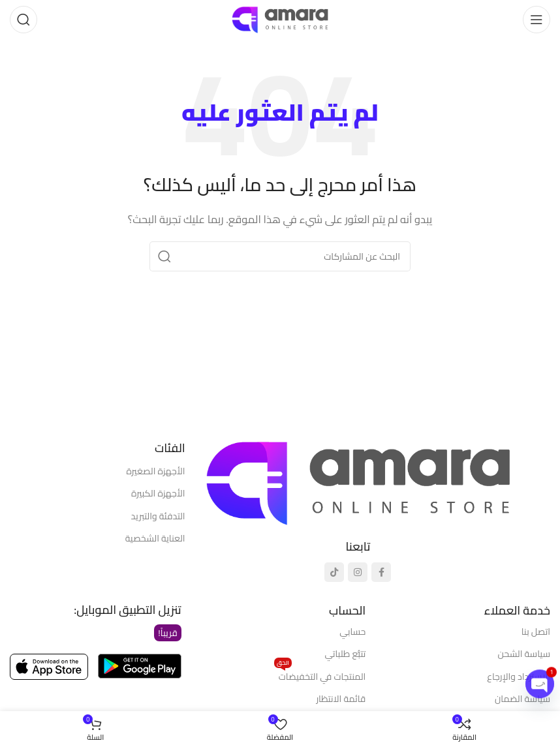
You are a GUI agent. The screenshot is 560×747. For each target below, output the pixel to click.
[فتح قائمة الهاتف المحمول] (537, 20)
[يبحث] (23, 20)
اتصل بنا (536, 632)
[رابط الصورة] (358, 481)
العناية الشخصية (155, 538)
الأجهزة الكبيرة (158, 493)
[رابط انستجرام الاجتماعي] (358, 572)
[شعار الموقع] (280, 19)
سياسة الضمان (522, 699)
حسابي (352, 632)
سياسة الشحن (524, 654)
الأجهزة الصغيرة (155, 471)
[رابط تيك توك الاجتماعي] (334, 572)
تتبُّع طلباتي (345, 654)
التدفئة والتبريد (158, 516)
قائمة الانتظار (341, 699)
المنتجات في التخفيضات (320, 675)
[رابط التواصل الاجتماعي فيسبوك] (381, 572)
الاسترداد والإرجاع (519, 677)
